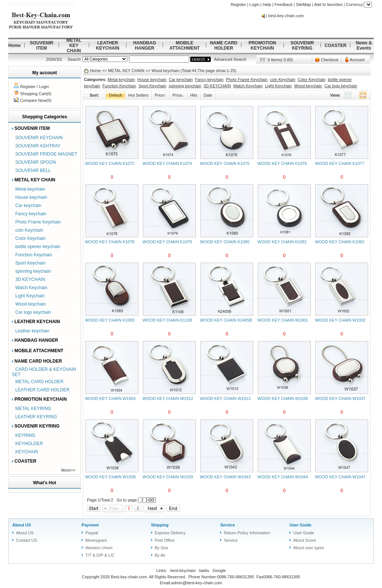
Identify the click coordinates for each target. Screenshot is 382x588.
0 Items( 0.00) (280, 60)
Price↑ (161, 95)
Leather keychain (32, 331)
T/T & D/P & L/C (100, 555)
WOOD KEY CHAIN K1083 (110, 320)
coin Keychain (29, 230)
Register (238, 4)
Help (267, 4)
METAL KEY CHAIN (74, 46)
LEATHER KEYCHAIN (108, 46)
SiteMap (303, 4)
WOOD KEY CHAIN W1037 (340, 398)
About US (22, 525)
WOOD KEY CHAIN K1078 (110, 242)
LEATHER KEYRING (36, 417)
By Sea (161, 548)
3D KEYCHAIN (30, 279)
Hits (194, 95)
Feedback (284, 4)
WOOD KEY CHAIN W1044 (283, 477)
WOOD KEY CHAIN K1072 (110, 163)
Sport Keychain (30, 263)
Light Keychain (30, 296)
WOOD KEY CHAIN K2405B (226, 320)
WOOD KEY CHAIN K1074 (167, 163)
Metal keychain (30, 189)
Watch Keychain (31, 288)
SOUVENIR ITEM (42, 46)
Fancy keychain (31, 214)
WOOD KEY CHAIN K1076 (282, 163)
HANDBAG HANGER (145, 46)
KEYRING (25, 435)
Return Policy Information (247, 533)
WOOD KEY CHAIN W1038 (110, 477)
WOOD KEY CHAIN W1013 (225, 398)
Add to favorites (328, 4)
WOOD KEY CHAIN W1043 (225, 477)
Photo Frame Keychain (38, 222)
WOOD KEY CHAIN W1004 (110, 398)
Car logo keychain (33, 312)
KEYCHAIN (27, 452)
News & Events (364, 46)
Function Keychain (34, 255)
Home (14, 46)
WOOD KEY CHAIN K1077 (339, 163)
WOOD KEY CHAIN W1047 (340, 477)
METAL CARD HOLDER (39, 382)
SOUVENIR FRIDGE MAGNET (46, 154)
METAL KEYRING (33, 409)
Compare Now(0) (36, 100)
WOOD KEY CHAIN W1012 (168, 398)
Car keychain (28, 206)
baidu (204, 570)
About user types (309, 548)
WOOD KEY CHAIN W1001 (283, 320)
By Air (160, 555)
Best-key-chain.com (129, 577)
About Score (305, 540)
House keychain (31, 197)
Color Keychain (30, 238)
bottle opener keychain (38, 247)
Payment (90, 525)
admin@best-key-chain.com (197, 583)
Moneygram (96, 540)
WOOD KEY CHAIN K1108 (167, 320)
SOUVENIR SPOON (36, 162)
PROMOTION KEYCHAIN (262, 46)
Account (357, 60)
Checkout (329, 60)
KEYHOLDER (29, 444)
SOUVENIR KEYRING (302, 46)
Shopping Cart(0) (36, 94)
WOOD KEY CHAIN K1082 (339, 242)
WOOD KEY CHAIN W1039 (168, 477)
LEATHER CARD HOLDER (42, 390)
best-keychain (183, 570)
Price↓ (178, 95)
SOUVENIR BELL (33, 171)
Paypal (92, 533)
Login (254, 4)
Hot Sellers (138, 95)
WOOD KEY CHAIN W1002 (340, 320)
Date (208, 95)
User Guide (300, 525)
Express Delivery (170, 533)
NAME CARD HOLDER (224, 46)
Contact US (26, 540)
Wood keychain (31, 304)
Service (227, 525)
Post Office (165, 540)
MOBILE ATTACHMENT (185, 46)
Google (219, 570)
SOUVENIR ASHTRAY (38, 146)
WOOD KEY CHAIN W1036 (283, 398)
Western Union (99, 548)
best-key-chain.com (286, 16)
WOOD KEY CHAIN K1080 (225, 242)
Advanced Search (230, 59)
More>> (68, 470)
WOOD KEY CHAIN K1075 (225, 163)
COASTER (336, 46)
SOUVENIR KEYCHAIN (39, 138)
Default (115, 95)
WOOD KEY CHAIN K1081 (282, 242)
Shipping (160, 525)
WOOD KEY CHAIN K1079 (167, 242)
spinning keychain (33, 271)
